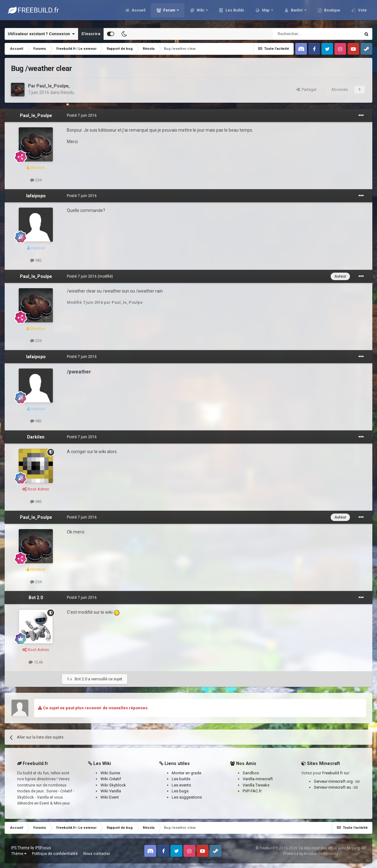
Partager (307, 89)
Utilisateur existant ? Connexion (41, 34)
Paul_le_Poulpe (52, 86)
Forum (169, 12)
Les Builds (234, 12)
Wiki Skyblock (113, 785)
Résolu (67, 92)
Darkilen (36, 437)
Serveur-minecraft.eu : (334, 787)
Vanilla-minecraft (258, 779)
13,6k (36, 662)
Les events (181, 785)
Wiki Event (110, 797)
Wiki (200, 12)
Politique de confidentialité (55, 854)
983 (36, 502)
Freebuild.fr (333, 773)
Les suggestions (187, 797)
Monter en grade (186, 773)
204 (36, 180)
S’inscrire (91, 34)
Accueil (138, 12)
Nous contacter (97, 854)
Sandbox (251, 773)
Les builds (181, 779)
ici (358, 781)
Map (266, 12)
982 (36, 260)
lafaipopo (36, 196)
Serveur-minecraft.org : (335, 781)
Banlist (297, 12)
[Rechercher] (303, 34)
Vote (362, 12)
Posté (82, 115)
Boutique (332, 12)
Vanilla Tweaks (256, 785)
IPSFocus (43, 848)
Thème (19, 854)
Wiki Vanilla (111, 791)
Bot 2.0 (36, 598)
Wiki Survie (110, 773)
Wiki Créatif (111, 779)
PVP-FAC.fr (252, 791)
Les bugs (180, 791)
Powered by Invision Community (311, 854)
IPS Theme (20, 848)
